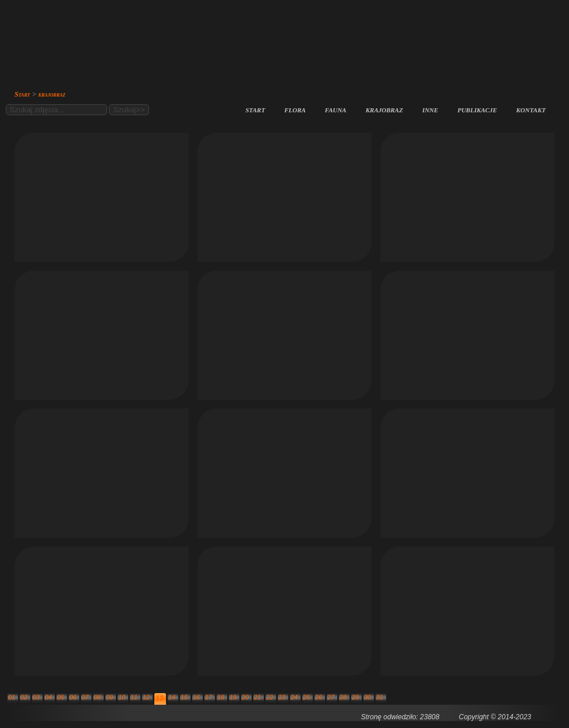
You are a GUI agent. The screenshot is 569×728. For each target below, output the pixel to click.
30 (367, 697)
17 (208, 697)
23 (282, 697)
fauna (336, 109)
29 (355, 697)
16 (196, 697)
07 (85, 697)
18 (221, 697)
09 (109, 697)
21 (257, 697)
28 (343, 697)
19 (233, 697)
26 (319, 697)
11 (134, 697)
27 (331, 697)
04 (48, 697)
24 (294, 697)
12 (146, 697)
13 (159, 698)
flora (295, 109)
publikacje (477, 109)
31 (380, 697)
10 (122, 697)
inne (430, 109)
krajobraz (384, 109)
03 (36, 697)
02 (24, 697)
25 (306, 697)
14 (172, 697)
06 (73, 697)
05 (61, 697)
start (256, 109)
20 (245, 697)
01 (12, 697)
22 (270, 697)
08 (97, 697)
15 (184, 697)
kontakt (531, 109)
